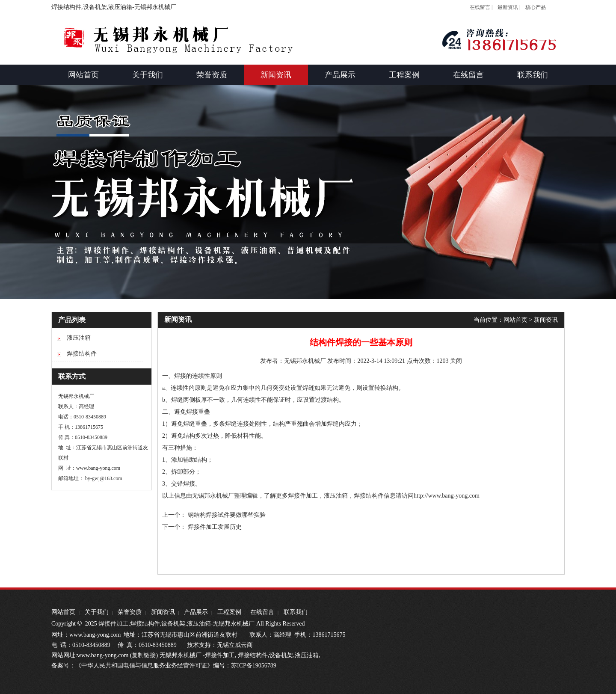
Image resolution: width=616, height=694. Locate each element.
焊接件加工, (114, 624)
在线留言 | (481, 7)
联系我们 (296, 612)
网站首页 (515, 320)
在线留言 (262, 612)
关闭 (456, 361)
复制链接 (144, 655)
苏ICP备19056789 (254, 666)
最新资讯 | (509, 7)
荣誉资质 (130, 612)
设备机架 (173, 624)
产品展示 (196, 612)
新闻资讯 (546, 320)
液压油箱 (336, 496)
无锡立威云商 (235, 645)
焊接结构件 (145, 624)
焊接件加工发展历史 (215, 527)
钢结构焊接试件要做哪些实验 (227, 515)
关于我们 (97, 612)
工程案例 (229, 612)
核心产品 (536, 7)
